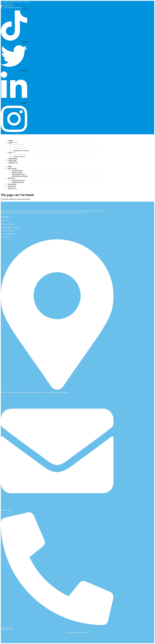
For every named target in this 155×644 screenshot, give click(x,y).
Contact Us (13, 163)
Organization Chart (18, 174)
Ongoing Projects (19, 157)
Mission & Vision (17, 172)
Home (11, 141)
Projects (11, 178)
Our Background (17, 171)
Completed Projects (18, 180)
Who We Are (12, 168)
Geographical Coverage (21, 150)
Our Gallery (13, 159)
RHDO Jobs (13, 161)
